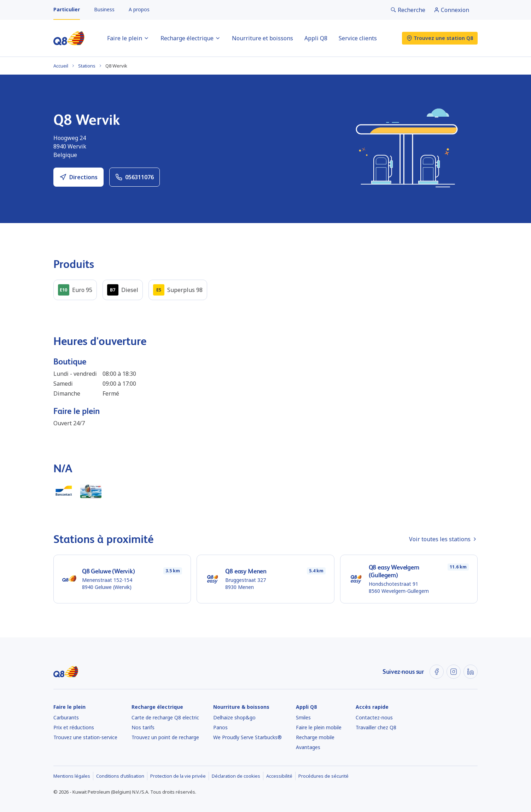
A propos (139, 9)
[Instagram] (454, 672)
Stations (87, 66)
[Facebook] (437, 672)
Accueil (61, 66)
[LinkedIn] (471, 672)
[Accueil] (69, 38)
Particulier (67, 9)
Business (104, 9)
